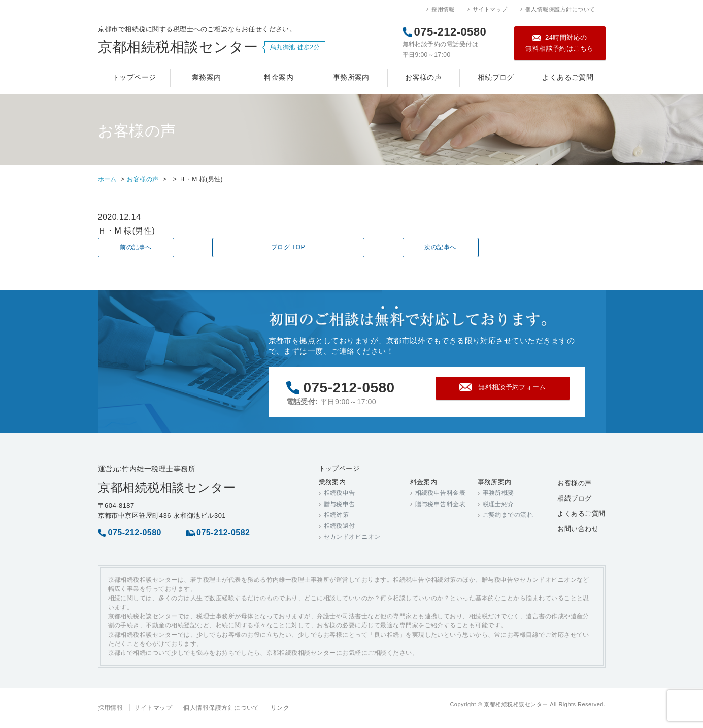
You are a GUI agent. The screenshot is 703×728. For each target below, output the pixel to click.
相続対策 (337, 518)
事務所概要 (498, 496)
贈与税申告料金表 (441, 507)
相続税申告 (340, 496)
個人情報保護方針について (560, 9)
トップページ (134, 77)
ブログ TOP (288, 247)
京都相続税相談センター (178, 47)
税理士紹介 (498, 507)
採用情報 (443, 9)
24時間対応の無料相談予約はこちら (560, 43)
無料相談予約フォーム (512, 393)
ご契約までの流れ (508, 518)
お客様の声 (423, 77)
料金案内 (279, 77)
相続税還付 (340, 529)
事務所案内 (351, 77)
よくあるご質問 (568, 77)
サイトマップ (490, 9)
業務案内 (207, 77)
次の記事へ (440, 247)
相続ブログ (496, 77)
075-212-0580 (349, 388)
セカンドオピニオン (352, 540)
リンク (280, 711)
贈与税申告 (340, 507)
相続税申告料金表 (441, 496)
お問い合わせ (578, 532)
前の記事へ (136, 247)
